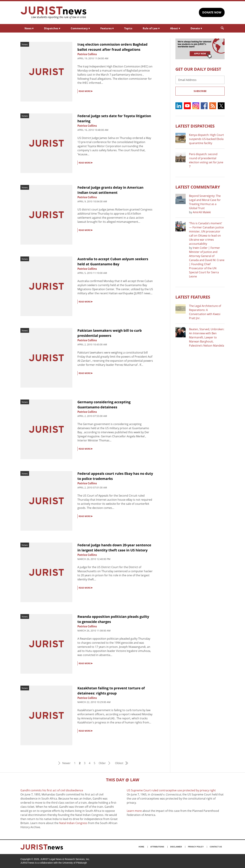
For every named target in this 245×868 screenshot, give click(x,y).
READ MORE (86, 91)
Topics (128, 28)
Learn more (134, 811)
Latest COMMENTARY (198, 187)
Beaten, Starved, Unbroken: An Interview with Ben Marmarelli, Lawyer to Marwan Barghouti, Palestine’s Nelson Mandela (207, 337)
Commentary (80, 28)
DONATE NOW (212, 12)
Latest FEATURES (193, 297)
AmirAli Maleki (202, 212)
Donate (196, 28)
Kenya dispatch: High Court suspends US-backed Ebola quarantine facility (206, 139)
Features (107, 28)
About (175, 28)
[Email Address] (200, 80)
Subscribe (200, 91)
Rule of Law (151, 28)
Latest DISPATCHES (195, 126)
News (29, 28)
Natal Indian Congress (73, 823)
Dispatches (52, 28)
